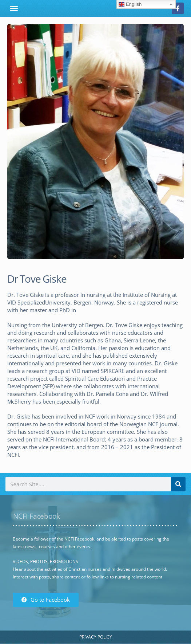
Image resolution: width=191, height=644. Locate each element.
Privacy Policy (96, 637)
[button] (14, 8)
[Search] (178, 484)
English (130, 4)
